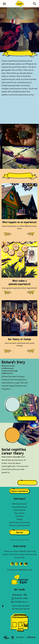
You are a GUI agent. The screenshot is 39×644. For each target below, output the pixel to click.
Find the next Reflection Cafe (19, 570)
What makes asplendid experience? (19, 282)
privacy (17, 540)
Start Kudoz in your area (19, 522)
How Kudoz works (19, 507)
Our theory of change (19, 339)
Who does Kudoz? (19, 504)
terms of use (26, 540)
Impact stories (19, 510)
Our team (19, 516)
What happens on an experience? (19, 222)
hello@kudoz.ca (21, 602)
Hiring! (19, 519)
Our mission (19, 513)
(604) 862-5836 (21, 598)
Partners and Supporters (20, 525)
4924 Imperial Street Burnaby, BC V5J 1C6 (21, 607)
